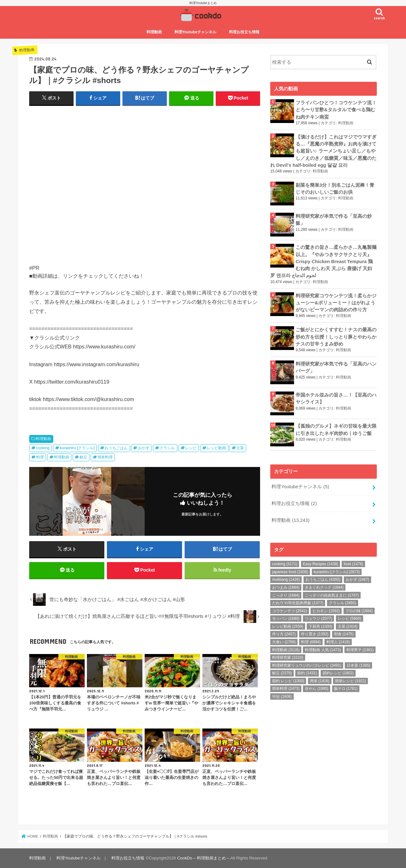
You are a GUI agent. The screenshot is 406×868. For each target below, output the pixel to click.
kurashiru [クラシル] (77, 448)
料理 (40, 457)
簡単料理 (105, 457)
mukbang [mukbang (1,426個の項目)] (286, 580)
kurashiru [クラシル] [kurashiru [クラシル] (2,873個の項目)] (337, 572)
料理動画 (154, 32)
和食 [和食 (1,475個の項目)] (344, 634)
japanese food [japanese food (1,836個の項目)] (290, 572)
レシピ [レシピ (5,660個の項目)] (350, 619)
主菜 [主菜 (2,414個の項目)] (348, 626)
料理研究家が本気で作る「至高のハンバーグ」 (336, 367)
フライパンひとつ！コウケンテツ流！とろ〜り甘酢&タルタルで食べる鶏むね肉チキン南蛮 (336, 110)
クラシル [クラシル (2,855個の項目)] (343, 603)
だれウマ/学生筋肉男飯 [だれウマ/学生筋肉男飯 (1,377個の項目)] (298, 603)
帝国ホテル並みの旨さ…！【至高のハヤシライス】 (336, 398)
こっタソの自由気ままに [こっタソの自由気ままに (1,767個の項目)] (332, 595)
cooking (43, 448)
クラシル (167, 448)
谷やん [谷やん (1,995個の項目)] (317, 689)
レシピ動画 (216, 448)
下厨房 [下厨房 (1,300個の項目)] (320, 626)
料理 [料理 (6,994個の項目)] (311, 642)
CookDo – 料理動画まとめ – (203, 858)
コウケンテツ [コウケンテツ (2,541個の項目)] (290, 611)
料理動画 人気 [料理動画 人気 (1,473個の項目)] (323, 650)
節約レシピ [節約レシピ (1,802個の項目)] (338, 673)
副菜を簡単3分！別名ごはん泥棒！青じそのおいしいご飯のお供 (335, 189)
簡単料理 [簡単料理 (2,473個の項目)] (286, 689)
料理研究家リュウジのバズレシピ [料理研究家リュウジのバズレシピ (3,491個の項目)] (307, 665)
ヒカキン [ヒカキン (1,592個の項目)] (326, 611)
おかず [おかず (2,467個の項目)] (357, 580)
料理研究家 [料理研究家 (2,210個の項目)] (288, 657)
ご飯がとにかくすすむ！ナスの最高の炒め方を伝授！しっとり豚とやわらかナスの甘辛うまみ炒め (336, 337)
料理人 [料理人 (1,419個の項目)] (338, 642)
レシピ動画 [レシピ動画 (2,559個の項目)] (288, 626)
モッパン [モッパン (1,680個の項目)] (286, 619)
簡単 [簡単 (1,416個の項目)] (320, 681)
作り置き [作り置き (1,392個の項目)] (315, 634)
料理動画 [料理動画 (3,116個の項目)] (286, 650)
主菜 (240, 448)
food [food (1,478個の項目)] (353, 564)
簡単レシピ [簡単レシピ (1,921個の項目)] (350, 681)
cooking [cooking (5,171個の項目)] (285, 564)
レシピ (191, 448)
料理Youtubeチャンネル (196, 32)
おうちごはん (116, 448)
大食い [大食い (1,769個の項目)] (284, 642)
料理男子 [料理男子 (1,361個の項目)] (360, 650)
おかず (144, 448)
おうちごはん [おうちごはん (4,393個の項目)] (323, 580)
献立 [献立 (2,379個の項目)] (282, 673)
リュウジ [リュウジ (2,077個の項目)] (318, 619)
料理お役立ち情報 (244, 32)
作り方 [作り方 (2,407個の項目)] (284, 634)
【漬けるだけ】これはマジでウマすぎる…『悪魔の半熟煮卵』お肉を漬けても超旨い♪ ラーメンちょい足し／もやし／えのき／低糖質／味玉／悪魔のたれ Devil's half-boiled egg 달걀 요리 (323, 151)
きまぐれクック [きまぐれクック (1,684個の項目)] (324, 587)
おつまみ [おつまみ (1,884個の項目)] (286, 587)
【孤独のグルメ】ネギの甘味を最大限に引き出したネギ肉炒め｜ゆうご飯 (336, 430)
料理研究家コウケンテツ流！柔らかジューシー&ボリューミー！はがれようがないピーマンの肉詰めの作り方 (336, 303)
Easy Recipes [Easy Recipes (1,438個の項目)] (321, 564)
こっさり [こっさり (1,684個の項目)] (286, 595)
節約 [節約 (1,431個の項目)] (307, 673)
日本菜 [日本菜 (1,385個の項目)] (358, 665)
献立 (83, 457)
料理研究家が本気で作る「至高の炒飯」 (334, 220)
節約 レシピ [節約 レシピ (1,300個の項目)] (288, 681)
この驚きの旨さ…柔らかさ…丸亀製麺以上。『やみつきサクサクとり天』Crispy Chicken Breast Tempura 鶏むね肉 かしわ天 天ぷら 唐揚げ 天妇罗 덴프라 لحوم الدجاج (323, 261)
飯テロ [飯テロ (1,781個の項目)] (346, 689)
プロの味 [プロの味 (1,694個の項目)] (359, 611)
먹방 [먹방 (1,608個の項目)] (282, 696)
